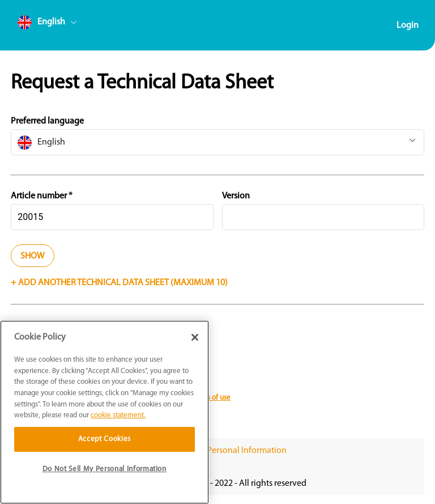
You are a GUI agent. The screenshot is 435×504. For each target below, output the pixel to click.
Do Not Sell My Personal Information (218, 451)
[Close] (195, 337)
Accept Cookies (105, 439)
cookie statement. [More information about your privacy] (118, 415)
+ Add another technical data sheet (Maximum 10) (119, 283)
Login (408, 26)
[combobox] (69, 25)
